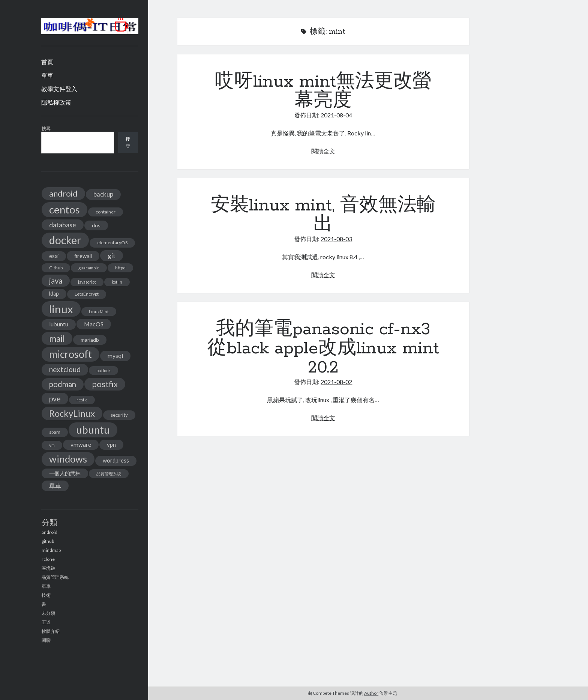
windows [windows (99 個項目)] (68, 459)
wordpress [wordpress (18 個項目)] (116, 460)
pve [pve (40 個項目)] (55, 399)
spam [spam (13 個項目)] (55, 432)
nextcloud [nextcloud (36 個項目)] (65, 369)
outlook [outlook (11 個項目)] (103, 370)
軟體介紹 (51, 631)
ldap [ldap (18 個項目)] (54, 294)
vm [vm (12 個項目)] (52, 445)
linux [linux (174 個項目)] (61, 309)
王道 (46, 622)
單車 (47, 75)
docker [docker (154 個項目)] (65, 240)
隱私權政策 (56, 102)
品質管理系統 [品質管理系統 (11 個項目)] (109, 474)
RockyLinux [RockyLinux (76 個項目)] (72, 413)
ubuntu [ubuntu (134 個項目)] (93, 430)
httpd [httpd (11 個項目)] (120, 268)
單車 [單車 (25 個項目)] (55, 486)
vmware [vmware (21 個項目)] (81, 445)
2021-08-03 (336, 239)
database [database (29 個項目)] (63, 225)
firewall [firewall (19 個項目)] (83, 256)
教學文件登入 (59, 89)
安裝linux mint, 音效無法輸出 (323, 215)
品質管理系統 (55, 577)
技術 (46, 595)
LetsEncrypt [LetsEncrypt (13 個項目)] (87, 294)
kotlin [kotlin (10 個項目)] (117, 282)
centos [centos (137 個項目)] (64, 210)
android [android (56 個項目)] (63, 193)
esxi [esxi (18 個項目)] (54, 256)
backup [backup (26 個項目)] (103, 194)
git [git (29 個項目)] (112, 256)
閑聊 (46, 640)
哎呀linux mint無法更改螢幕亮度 (323, 91)
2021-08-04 (336, 115)
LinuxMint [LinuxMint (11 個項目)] (99, 312)
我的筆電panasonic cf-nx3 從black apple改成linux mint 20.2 (323, 348)
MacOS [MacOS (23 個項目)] (94, 324)
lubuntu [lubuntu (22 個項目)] (59, 324)
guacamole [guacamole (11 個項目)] (89, 268)
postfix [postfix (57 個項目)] (105, 384)
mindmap (51, 550)
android (49, 532)
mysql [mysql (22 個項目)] (115, 356)
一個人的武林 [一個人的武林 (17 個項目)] (65, 473)
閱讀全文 (323, 151)
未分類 (48, 613)
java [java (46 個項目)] (56, 281)
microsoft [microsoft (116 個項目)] (70, 354)
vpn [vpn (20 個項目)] (111, 445)
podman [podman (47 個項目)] (63, 384)
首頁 (47, 62)
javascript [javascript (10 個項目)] (87, 282)
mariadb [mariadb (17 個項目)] (90, 340)
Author (371, 693)
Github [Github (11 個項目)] (56, 268)
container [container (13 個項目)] (106, 212)
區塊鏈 (48, 568)
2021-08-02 (336, 382)
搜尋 (46, 128)
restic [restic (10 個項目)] (82, 400)
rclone (48, 559)
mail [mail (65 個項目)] (57, 338)
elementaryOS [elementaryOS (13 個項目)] (112, 243)
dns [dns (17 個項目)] (96, 225)
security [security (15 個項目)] (119, 415)
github (48, 541)
